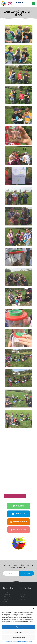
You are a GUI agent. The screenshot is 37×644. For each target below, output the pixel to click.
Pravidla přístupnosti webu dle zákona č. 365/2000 (19, 642)
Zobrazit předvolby (18, 638)
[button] (34, 608)
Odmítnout (18, 632)
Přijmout (18, 627)
